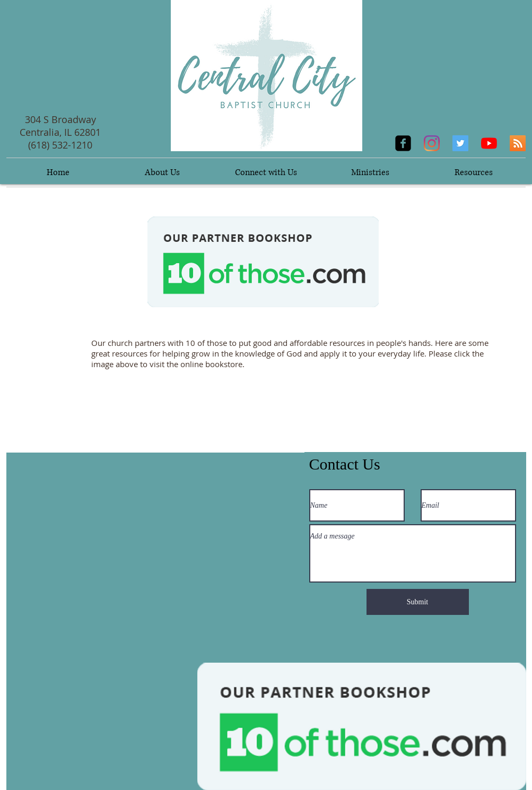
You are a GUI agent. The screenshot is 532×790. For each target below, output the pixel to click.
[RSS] (518, 143)
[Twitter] (460, 143)
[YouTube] (489, 143)
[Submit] (418, 602)
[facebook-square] (403, 143)
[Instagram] (432, 143)
